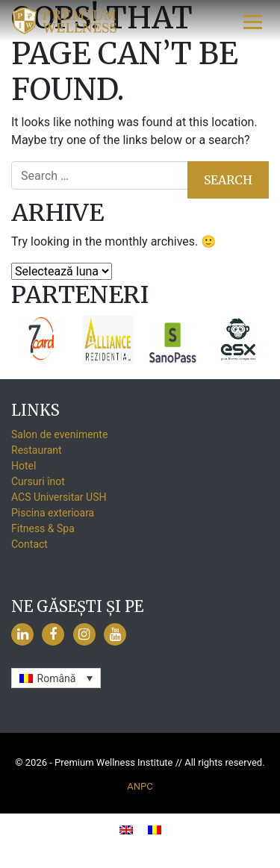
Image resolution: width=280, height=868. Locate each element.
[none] (56, 678)
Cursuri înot (38, 481)
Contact (29, 544)
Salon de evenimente (59, 434)
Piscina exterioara (53, 513)
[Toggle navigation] (253, 21)
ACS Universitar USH (59, 497)
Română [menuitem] (57, 678)
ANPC (140, 786)
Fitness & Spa (43, 528)
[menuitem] (56, 678)
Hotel (24, 466)
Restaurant (37, 450)
